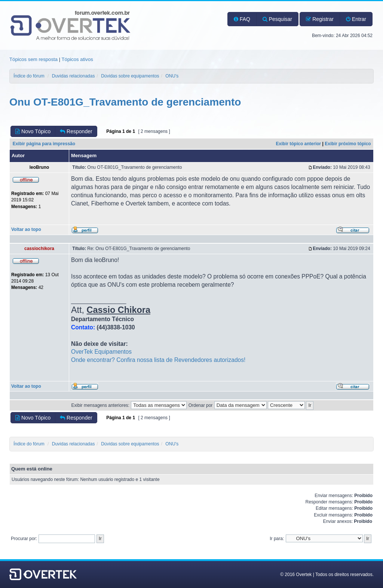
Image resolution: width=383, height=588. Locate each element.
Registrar (320, 19)
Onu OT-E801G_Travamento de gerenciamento (125, 102)
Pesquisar (277, 19)
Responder (76, 131)
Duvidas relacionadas (73, 76)
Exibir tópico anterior (299, 144)
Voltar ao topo (26, 229)
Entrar (356, 19)
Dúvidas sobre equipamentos (130, 76)
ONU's (172, 76)
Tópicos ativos (77, 59)
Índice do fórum (29, 76)
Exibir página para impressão (44, 144)
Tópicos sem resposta (33, 59)
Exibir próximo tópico (348, 144)
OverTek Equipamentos (101, 352)
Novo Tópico (33, 131)
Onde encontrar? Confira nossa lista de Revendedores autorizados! (158, 360)
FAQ (242, 19)
